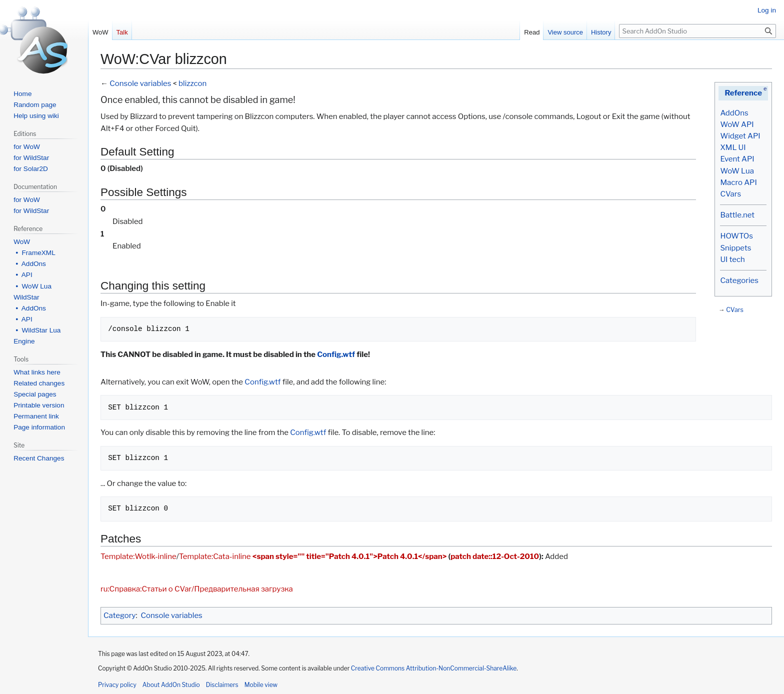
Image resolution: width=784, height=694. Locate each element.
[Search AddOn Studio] (697, 31)
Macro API (738, 182)
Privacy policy (117, 685)
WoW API (737, 124)
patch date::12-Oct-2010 (495, 556)
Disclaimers (222, 685)
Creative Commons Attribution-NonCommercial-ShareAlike (434, 668)
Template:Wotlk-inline (138, 556)
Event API (737, 159)
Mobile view (261, 685)
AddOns (734, 113)
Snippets (735, 248)
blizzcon (192, 83)
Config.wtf (336, 354)
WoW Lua (737, 171)
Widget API (740, 136)
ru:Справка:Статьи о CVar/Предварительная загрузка (197, 589)
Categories (739, 280)
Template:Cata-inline (215, 556)
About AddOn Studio (171, 685)
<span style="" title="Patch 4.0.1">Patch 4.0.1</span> (350, 556)
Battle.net (737, 215)
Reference (743, 93)
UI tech (732, 259)
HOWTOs (736, 236)
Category (119, 615)
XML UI (733, 147)
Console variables (140, 83)
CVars (730, 194)
